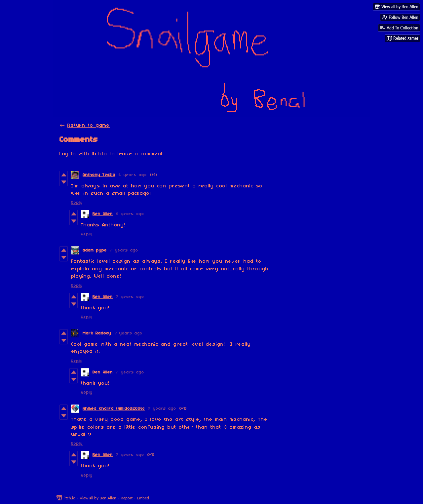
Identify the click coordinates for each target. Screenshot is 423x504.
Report (127, 498)
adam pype (95, 250)
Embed (143, 498)
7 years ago (124, 250)
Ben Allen (103, 214)
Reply (77, 203)
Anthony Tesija (99, 175)
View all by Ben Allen (98, 498)
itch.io (70, 498)
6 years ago (133, 175)
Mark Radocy (97, 333)
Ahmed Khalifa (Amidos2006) (114, 409)
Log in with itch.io (83, 154)
